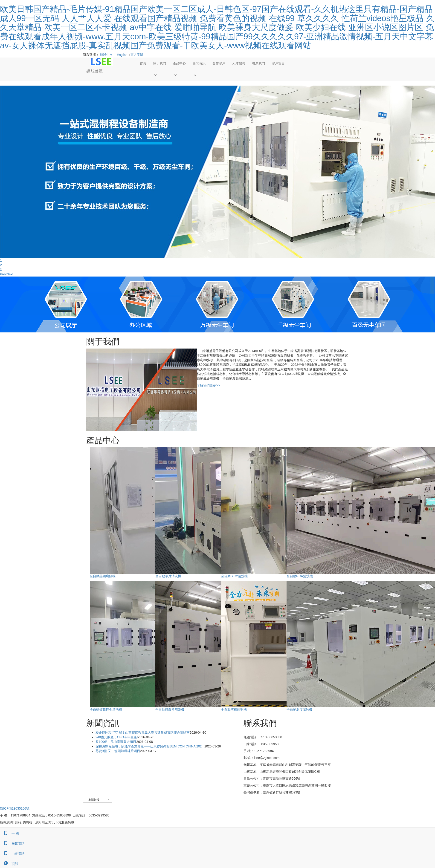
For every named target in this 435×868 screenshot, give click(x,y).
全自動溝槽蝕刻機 (234, 709)
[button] (159, 75)
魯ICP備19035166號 (15, 808)
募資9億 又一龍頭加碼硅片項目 (118, 751)
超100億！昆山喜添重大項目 (116, 742)
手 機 (9, 833)
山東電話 (12, 854)
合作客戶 (219, 63)
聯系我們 (258, 63)
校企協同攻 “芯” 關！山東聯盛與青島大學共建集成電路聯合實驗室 (143, 732)
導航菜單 (95, 71)
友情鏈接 (94, 800)
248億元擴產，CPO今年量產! (117, 737)
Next (10, 274)
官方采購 (136, 55)
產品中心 (179, 63)
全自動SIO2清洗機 (234, 576)
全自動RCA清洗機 (300, 576)
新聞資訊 (199, 63)
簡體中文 (106, 55)
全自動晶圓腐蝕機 (103, 576)
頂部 (9, 864)
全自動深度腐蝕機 (299, 709)
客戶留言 (278, 63)
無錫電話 (12, 844)
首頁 (143, 63)
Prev (3, 274)
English (122, 55)
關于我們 (159, 63)
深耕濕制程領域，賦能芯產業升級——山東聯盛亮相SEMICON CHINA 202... (150, 746)
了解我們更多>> (208, 385)
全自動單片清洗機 (168, 576)
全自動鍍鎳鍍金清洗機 (106, 709)
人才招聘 (239, 63)
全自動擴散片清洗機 (170, 709)
